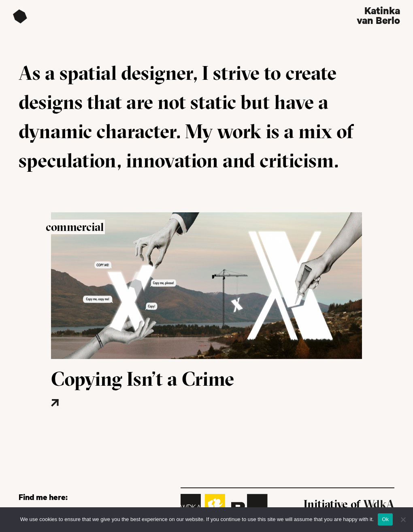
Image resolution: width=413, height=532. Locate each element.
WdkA (379, 504)
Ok (385, 519)
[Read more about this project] (79, 415)
